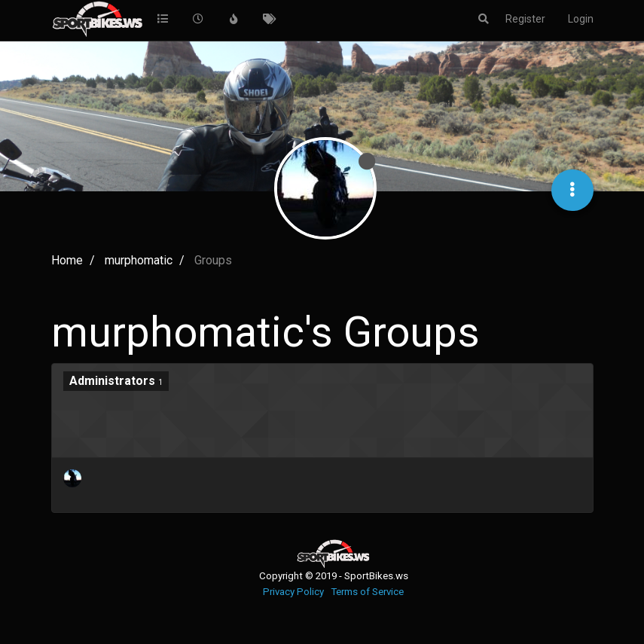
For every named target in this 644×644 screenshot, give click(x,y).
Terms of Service (367, 592)
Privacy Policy (293, 592)
